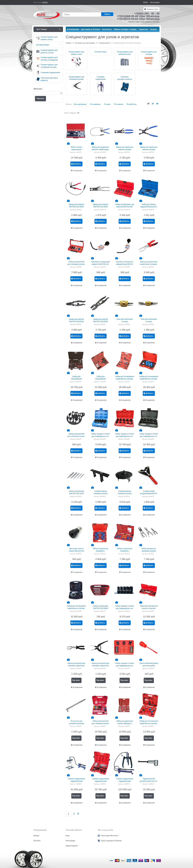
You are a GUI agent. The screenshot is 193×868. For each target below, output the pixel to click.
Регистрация (155, 2)
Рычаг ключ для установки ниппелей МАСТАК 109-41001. (76, 723)
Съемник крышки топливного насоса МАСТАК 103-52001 (125, 494)
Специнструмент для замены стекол (76, 53)
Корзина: (152, 9)
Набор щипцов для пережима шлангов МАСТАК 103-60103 (149, 551)
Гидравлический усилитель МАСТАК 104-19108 (149, 781)
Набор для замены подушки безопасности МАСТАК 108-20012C (149, 207)
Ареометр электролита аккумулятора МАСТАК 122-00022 (125, 264)
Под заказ (76, 680)
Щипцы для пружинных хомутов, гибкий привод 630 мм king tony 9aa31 (100, 149)
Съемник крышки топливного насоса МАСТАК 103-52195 (101, 494)
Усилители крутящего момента (125, 78)
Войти (146, 2)
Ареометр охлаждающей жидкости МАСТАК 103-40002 (101, 264)
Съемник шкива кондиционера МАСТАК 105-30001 (149, 494)
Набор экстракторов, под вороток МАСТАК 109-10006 (125, 207)
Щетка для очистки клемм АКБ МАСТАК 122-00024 (76, 551)
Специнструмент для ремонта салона (125, 53)
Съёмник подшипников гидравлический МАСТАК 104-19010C (101, 781)
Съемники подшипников (101, 78)
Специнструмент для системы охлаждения (149, 54)
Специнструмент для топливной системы (76, 78)
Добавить (77, 164)
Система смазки (101, 52)
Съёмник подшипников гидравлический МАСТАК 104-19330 (125, 781)
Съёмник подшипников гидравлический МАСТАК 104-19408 (76, 781)
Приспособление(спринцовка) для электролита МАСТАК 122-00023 (151, 666)
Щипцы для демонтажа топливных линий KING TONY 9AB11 (76, 666)
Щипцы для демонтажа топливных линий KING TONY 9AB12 (101, 666)
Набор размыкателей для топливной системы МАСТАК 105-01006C (76, 264)
